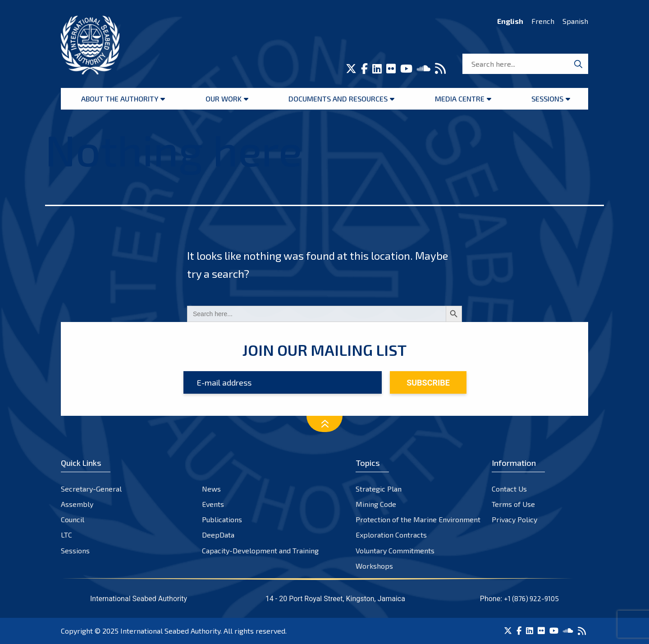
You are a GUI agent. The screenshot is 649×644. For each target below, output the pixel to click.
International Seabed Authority (170, 631)
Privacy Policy (514, 519)
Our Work (224, 99)
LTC (66, 535)
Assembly (77, 504)
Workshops (374, 566)
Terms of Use (513, 504)
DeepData (218, 535)
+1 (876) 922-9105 (531, 598)
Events (213, 504)
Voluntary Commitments (395, 550)
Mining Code (376, 504)
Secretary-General (91, 489)
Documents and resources (338, 99)
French (543, 21)
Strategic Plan (379, 489)
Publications (222, 519)
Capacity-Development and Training (260, 550)
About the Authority (120, 99)
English (510, 21)
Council (73, 519)
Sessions (547, 99)
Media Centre (460, 99)
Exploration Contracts (391, 535)
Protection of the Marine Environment (418, 519)
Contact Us (509, 489)
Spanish (575, 21)
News (211, 489)
